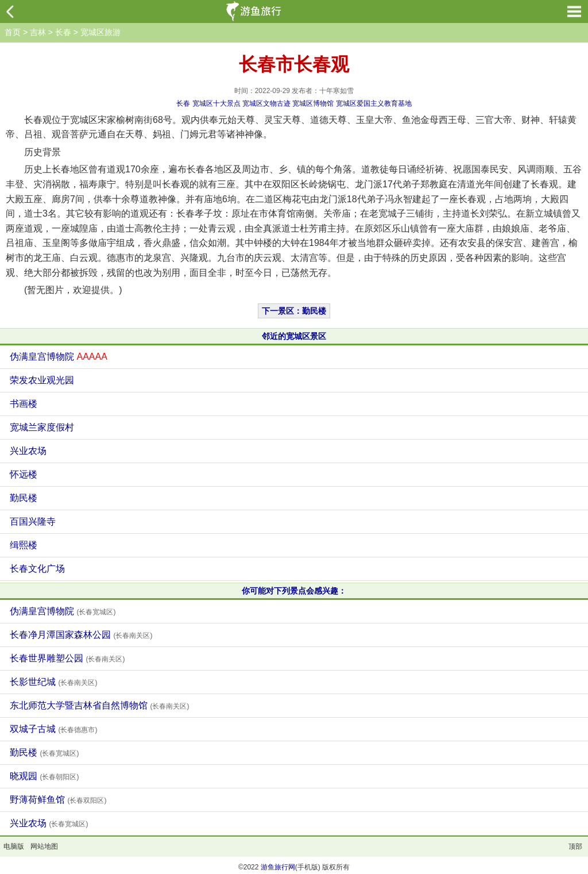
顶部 (575, 846)
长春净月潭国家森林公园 (81, 635)
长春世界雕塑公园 (67, 658)
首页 (13, 32)
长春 (63, 32)
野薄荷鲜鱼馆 (58, 800)
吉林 (38, 32)
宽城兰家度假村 (42, 427)
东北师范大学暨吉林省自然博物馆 (99, 705)
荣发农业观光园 (42, 380)
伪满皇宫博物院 (59, 357)
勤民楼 (24, 498)
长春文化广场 (37, 569)
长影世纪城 (53, 682)
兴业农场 (28, 451)
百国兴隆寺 (33, 521)
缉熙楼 (24, 545)
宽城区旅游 (100, 32)
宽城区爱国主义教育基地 (374, 103)
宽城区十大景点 (216, 103)
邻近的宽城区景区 (294, 336)
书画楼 (24, 404)
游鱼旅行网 (278, 867)
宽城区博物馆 (313, 103)
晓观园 (44, 776)
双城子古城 (53, 729)
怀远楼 (24, 474)
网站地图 (44, 846)
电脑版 (14, 846)
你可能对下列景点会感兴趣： (294, 591)
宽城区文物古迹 (266, 103)
